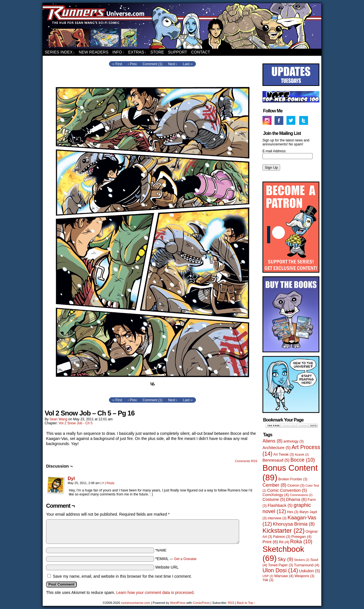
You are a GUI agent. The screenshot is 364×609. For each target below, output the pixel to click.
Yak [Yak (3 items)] (268, 580)
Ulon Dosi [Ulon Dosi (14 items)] (280, 570)
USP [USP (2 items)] (268, 576)
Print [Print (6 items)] (270, 542)
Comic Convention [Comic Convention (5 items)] (287, 490)
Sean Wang (58, 419)
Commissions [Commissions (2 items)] (301, 495)
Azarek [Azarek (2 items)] (302, 454)
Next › (173, 64)
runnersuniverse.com (182, 26)
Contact (201, 52)
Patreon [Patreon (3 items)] (282, 537)
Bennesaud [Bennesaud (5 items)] (276, 460)
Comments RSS (246, 461)
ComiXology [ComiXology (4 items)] (276, 495)
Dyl (71, 479)
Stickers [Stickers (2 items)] (302, 560)
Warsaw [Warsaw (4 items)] (284, 576)
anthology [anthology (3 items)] (294, 441)
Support (178, 52)
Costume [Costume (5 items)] (274, 499)
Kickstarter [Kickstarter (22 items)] (284, 531)
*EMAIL (176, 559)
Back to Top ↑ (246, 603)
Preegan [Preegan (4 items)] (302, 537)
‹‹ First (117, 64)
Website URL (167, 567)
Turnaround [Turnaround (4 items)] (307, 565)
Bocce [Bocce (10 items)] (303, 460)
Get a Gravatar (185, 559)
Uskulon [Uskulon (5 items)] (309, 571)
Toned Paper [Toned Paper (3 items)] (281, 565)
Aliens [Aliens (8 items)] (272, 441)
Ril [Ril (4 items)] (284, 542)
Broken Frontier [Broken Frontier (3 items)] (293, 479)
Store (157, 52)
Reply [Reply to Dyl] (111, 483)
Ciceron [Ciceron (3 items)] (296, 485)
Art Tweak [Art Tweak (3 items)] (284, 454)
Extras (137, 52)
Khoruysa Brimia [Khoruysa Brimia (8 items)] (294, 524)
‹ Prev (132, 64)
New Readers (94, 52)
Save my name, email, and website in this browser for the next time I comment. (122, 576)
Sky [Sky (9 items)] (285, 559)
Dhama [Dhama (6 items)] (296, 499)
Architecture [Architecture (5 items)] (277, 448)
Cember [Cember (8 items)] (274, 485)
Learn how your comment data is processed (155, 592)
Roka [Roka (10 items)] (301, 542)
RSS (231, 603)
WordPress (178, 603)
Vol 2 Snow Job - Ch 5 (76, 423)
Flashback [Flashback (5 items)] (280, 505)
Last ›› (188, 64)
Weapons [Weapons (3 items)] (305, 576)
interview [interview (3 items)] (277, 518)
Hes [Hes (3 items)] (293, 512)
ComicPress (201, 603)
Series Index (60, 52)
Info (118, 52)
